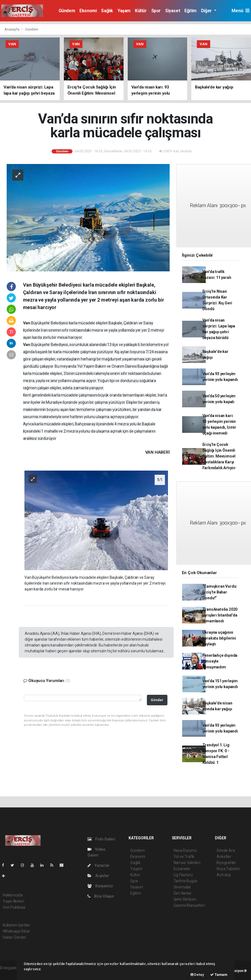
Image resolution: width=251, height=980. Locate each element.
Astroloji (224, 875)
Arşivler (98, 876)
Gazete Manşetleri (189, 905)
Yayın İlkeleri (13, 901)
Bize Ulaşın (101, 896)
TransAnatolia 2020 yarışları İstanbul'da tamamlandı (220, 615)
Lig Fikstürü (183, 875)
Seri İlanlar (183, 893)
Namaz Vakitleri (187, 863)
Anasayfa (12, 29)
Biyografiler (226, 863)
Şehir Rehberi (185, 899)
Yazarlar (98, 865)
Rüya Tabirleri (228, 869)
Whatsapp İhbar (16, 931)
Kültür (141, 11)
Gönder (157, 700)
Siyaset (173, 11)
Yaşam (124, 11)
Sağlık (107, 11)
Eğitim (190, 11)
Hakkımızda (13, 895)
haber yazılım (12, 974)
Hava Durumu (185, 850)
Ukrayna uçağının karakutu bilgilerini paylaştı (219, 638)
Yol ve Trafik (184, 857)
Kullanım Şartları (17, 925)
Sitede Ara (226, 850)
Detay (197, 975)
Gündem (67, 11)
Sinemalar (182, 887)
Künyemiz (100, 886)
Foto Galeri (101, 839)
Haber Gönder (15, 937)
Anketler (224, 857)
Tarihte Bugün (186, 881)
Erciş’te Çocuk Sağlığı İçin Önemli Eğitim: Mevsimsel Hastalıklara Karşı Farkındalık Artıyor (219, 456)
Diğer (207, 11)
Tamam (219, 975)
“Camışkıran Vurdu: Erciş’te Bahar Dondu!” (220, 592)
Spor (156, 11)
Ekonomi (88, 11)
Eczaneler (182, 869)
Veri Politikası (14, 907)
